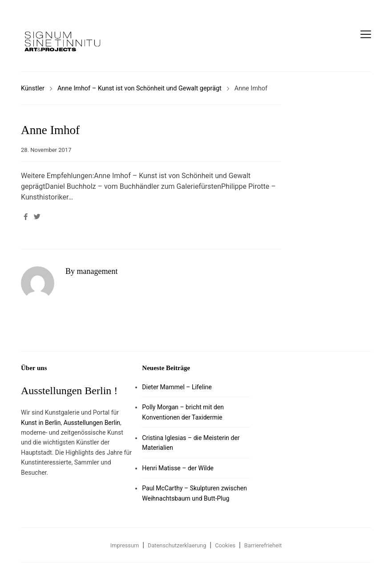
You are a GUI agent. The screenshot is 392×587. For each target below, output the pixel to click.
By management (91, 271)
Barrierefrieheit (263, 545)
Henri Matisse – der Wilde (178, 468)
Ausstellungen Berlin (92, 423)
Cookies (225, 545)
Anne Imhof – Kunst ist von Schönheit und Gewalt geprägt (139, 88)
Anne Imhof (50, 130)
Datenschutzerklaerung (177, 545)
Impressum (125, 545)
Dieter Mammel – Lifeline (177, 387)
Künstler (33, 88)
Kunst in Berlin (41, 423)
